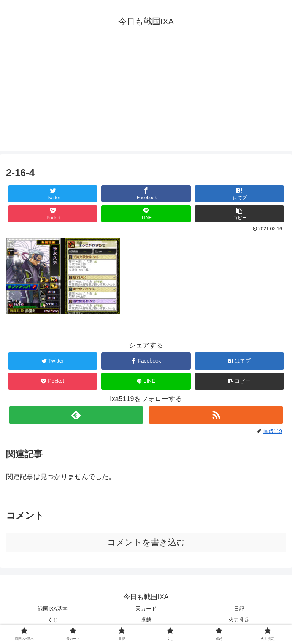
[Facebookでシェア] (146, 194)
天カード (146, 609)
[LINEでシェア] (146, 214)
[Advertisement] (146, 97)
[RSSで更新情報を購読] (216, 415)
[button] (240, 214)
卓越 (146, 620)
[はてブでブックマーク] (240, 194)
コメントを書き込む (146, 542)
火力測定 (239, 620)
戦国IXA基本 (53, 609)
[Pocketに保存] (53, 214)
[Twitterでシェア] (53, 194)
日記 (239, 609)
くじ (53, 620)
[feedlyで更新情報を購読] (76, 415)
